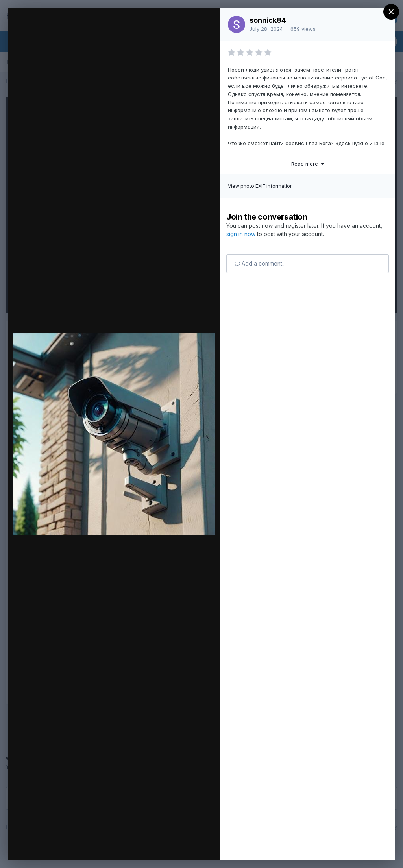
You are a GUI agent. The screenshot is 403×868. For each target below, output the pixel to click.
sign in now (241, 234)
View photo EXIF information (260, 186)
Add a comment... (260, 263)
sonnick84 (268, 20)
